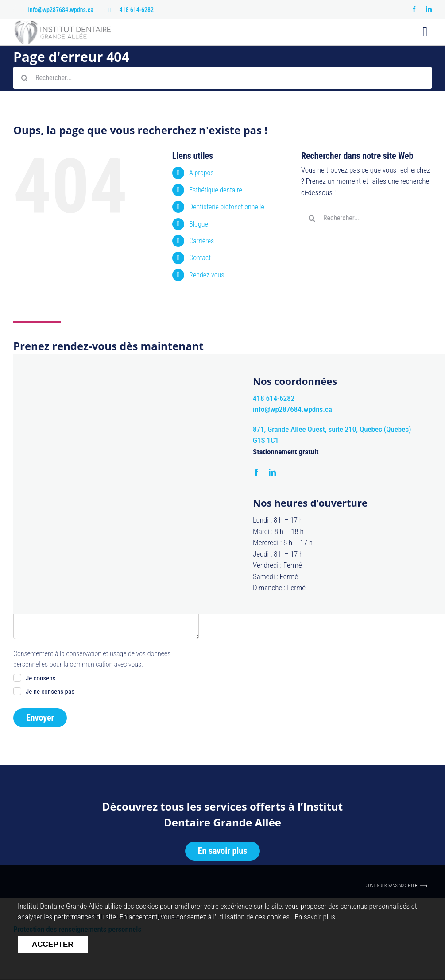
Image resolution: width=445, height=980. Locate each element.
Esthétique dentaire (216, 190)
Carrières (201, 241)
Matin (128, 505)
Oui (30, 505)
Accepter (53, 944)
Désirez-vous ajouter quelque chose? (63, 546)
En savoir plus (315, 917)
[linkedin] (429, 9)
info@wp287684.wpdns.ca (61, 10)
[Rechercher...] (222, 78)
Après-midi (135, 518)
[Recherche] (24, 78)
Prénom (26, 393)
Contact (200, 258)
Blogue (199, 224)
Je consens (41, 678)
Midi (161, 505)
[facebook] (414, 9)
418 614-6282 (137, 10)
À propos (201, 173)
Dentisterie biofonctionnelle (227, 207)
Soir (174, 518)
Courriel (121, 436)
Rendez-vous (207, 275)
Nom (117, 393)
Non (62, 505)
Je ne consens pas (50, 692)
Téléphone (29, 436)
